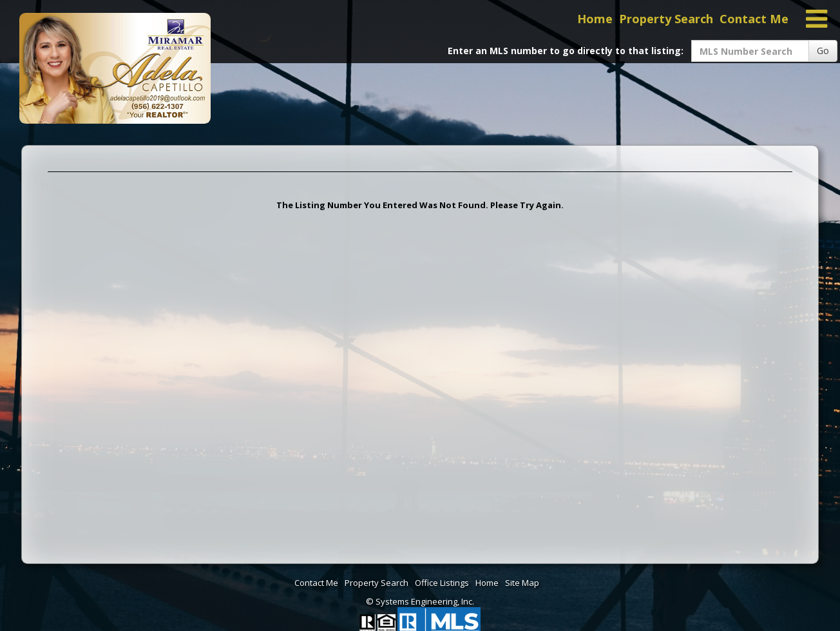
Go (823, 51)
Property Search (666, 19)
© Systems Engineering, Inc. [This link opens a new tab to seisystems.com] (420, 601)
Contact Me (754, 19)
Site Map (522, 583)
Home (595, 19)
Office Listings (442, 583)
